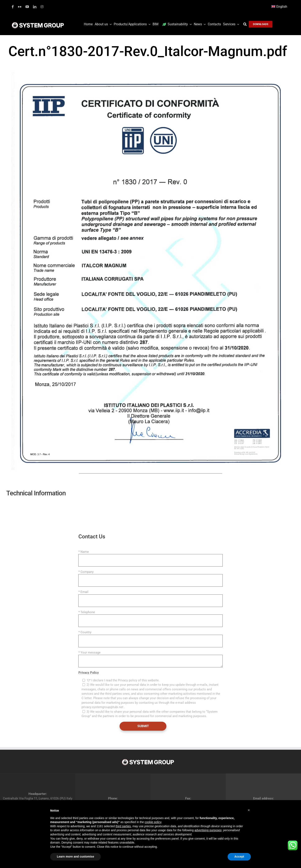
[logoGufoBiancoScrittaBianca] (38, 23)
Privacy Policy (89, 673)
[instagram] (42, 7)
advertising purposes (208, 830)
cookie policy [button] (153, 822)
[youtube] (27, 7)
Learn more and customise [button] (75, 857)
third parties (123, 826)
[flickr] (20, 7)
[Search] (246, 24)
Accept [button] (239, 857)
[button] (249, 810)
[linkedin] (35, 7)
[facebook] (13, 7)
